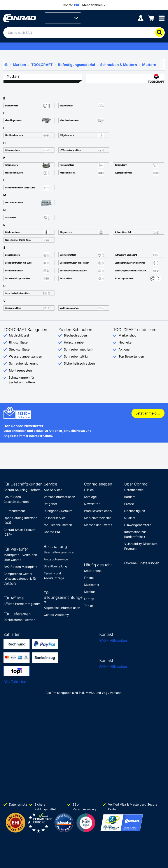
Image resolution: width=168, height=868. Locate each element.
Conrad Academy (56, 615)
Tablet (88, 606)
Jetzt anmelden (148, 413)
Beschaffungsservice (59, 552)
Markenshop (128, 335)
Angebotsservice (56, 559)
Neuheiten (126, 342)
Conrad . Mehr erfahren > (84, 5)
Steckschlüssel (20, 349)
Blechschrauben (75, 335)
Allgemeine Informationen (62, 608)
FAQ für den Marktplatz (20, 567)
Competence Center (18, 574)
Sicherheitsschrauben (79, 363)
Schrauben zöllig (76, 356)
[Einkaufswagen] (151, 18)
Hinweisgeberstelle (138, 525)
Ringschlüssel (19, 342)
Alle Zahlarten (15, 682)
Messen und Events (98, 525)
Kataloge (90, 497)
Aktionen (125, 349)
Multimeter (92, 585)
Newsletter (92, 504)
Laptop (89, 599)
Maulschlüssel (19, 335)
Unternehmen (134, 490)
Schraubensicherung (24, 363)
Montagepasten (20, 370)
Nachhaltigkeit (135, 511)
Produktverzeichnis (98, 511)
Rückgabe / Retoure (58, 511)
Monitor (89, 592)
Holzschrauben (75, 342)
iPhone (89, 578)
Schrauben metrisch (78, 349)
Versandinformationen (59, 497)
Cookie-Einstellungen (142, 563)
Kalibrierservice (55, 518)
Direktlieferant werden (19, 620)
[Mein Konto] (141, 18)
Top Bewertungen (131, 356)
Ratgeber (50, 504)
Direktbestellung (55, 566)
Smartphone (93, 571)
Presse (129, 504)
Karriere (130, 497)
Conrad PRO (53, 532)
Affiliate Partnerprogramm (22, 604)
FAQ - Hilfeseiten (113, 640)
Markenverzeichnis (98, 518)
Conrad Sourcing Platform (22, 490)
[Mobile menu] (162, 18)
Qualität (130, 518)
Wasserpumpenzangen (25, 356)
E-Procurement (14, 511)
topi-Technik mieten (58, 525)
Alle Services (53, 490)
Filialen (89, 490)
